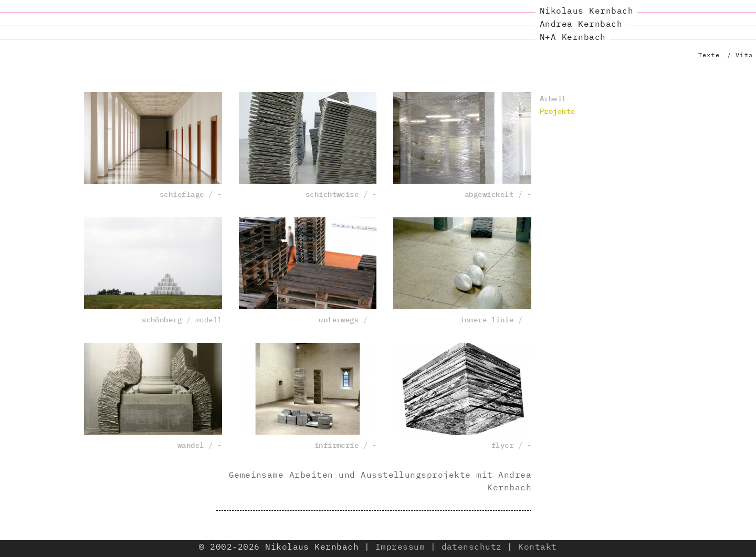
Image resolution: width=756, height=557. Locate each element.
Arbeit (553, 98)
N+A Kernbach (573, 37)
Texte (709, 55)
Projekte (558, 111)
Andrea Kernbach (581, 24)
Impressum (400, 547)
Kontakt (537, 547)
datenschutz (472, 547)
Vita (744, 55)
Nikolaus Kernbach (586, 10)
